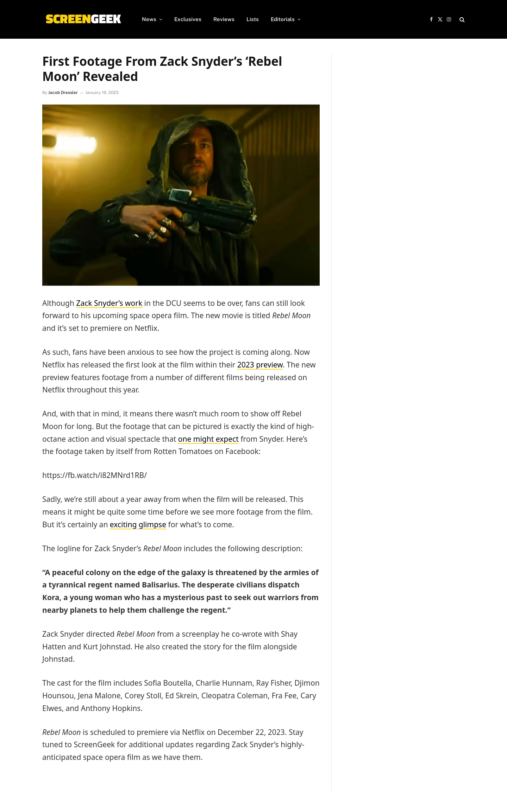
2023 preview (260, 365)
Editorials (283, 19)
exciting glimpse (138, 524)
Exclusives (188, 19)
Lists (253, 19)
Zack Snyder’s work (109, 303)
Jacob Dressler (63, 93)
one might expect (208, 439)
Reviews (224, 19)
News (149, 19)
